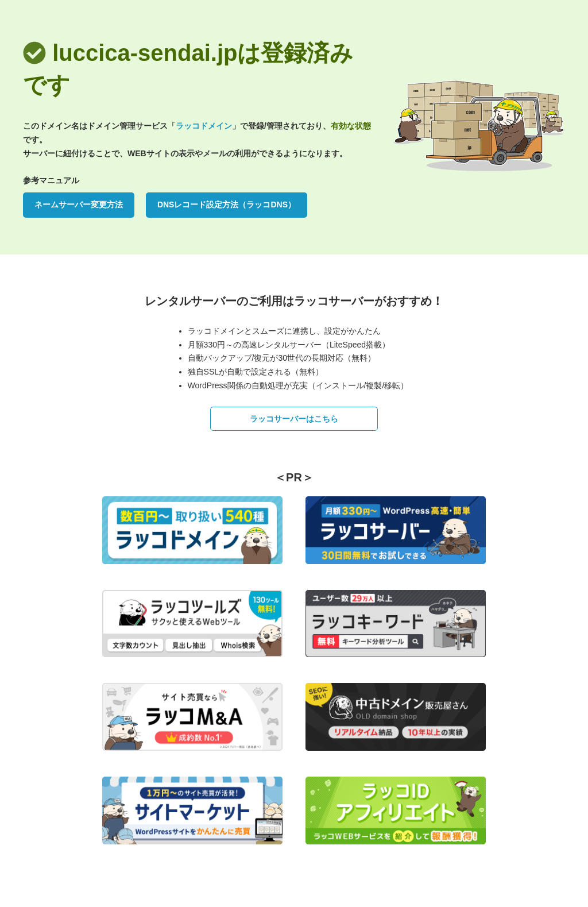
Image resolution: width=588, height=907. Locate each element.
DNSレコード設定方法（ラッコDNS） (227, 204)
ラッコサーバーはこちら (294, 419)
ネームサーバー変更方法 (79, 204)
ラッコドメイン (204, 126)
